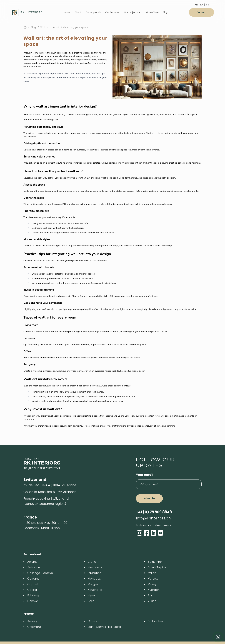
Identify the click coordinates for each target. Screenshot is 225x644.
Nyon (91, 595)
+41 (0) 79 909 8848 (154, 512)
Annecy (32, 621)
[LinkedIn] (154, 533)
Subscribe (149, 498)
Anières (32, 562)
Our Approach (93, 12)
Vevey (152, 584)
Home (67, 12)
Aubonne (34, 567)
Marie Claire (152, 12)
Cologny (33, 579)
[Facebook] (146, 533)
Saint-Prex (155, 562)
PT (207, 5)
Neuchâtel (95, 590)
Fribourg (33, 595)
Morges (93, 584)
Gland (92, 562)
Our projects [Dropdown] (132, 12)
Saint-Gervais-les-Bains (104, 627)
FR (196, 5)
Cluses (92, 621)
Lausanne (94, 573)
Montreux (94, 579)
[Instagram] (139, 533)
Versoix (153, 579)
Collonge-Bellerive (40, 573)
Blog (165, 12)
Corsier (32, 590)
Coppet (33, 584)
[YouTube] (161, 533)
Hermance (95, 567)
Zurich (152, 601)
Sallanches (156, 621)
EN (202, 5)
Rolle (91, 601)
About (78, 12)
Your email (145, 475)
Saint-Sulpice (157, 567)
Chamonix (34, 627)
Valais (152, 573)
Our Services (112, 12)
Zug (151, 595)
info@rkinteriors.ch (153, 518)
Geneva (33, 601)
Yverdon (154, 590)
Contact (201, 12)
